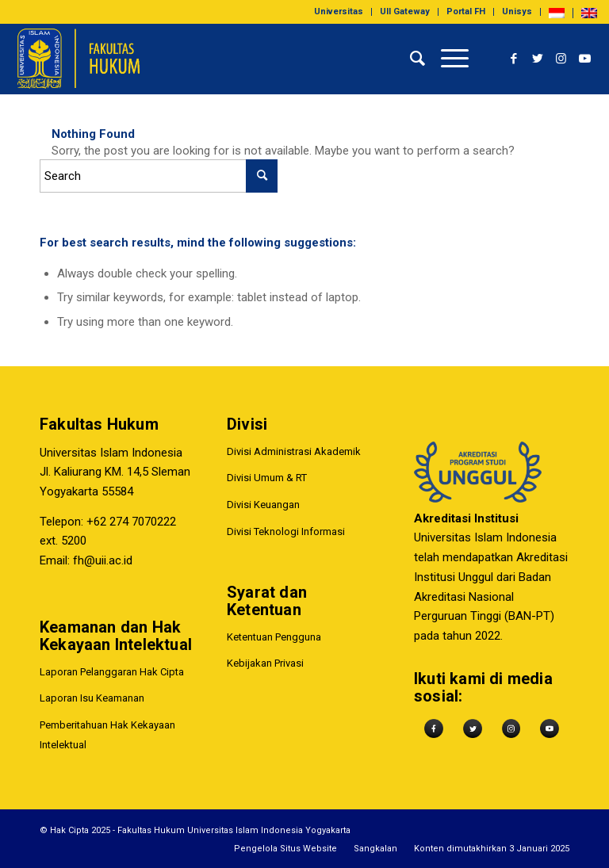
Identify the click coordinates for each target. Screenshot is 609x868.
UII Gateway (405, 11)
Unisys (517, 11)
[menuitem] (339, 12)
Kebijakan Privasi (265, 664)
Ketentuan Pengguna (274, 637)
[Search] (410, 59)
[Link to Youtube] (585, 59)
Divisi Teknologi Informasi (286, 532)
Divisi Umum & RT (267, 478)
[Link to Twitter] (538, 59)
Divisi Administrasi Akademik (294, 451)
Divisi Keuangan (263, 505)
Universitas (339, 11)
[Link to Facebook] (514, 59)
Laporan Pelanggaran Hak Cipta (112, 672)
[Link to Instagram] (561, 59)
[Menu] (447, 59)
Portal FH (466, 11)
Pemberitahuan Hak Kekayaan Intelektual (107, 735)
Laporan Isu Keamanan (92, 698)
